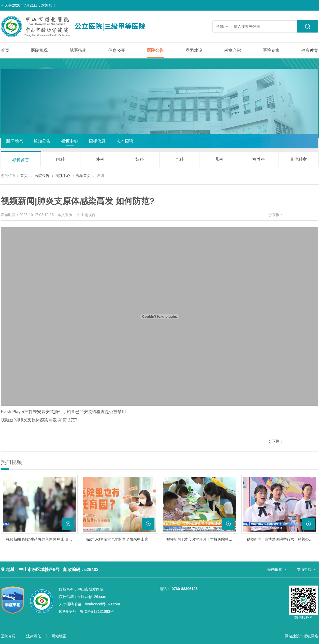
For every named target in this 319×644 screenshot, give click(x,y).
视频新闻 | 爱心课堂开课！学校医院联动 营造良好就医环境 (202, 539)
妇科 (140, 159)
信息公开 (117, 50)
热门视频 (11, 462)
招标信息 (97, 141)
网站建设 (292, 636)
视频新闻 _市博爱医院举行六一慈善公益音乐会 (282, 539)
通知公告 (42, 141)
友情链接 (304, 569)
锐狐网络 (311, 636)
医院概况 (39, 50)
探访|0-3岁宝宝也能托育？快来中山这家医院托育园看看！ (122, 539)
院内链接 (275, 569)
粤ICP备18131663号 (86, 611)
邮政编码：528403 (81, 570)
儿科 (219, 159)
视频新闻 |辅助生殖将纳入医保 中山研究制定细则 (42, 539)
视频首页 (21, 160)
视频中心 (70, 141)
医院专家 (271, 50)
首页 (5, 50)
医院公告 (155, 50)
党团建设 (194, 50)
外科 (100, 159)
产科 (179, 159)
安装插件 (54, 412)
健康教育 (310, 50)
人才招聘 (125, 141)
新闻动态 (15, 141)
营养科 (259, 159)
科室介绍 (233, 50)
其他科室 (298, 159)
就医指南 (78, 50)
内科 (60, 159)
